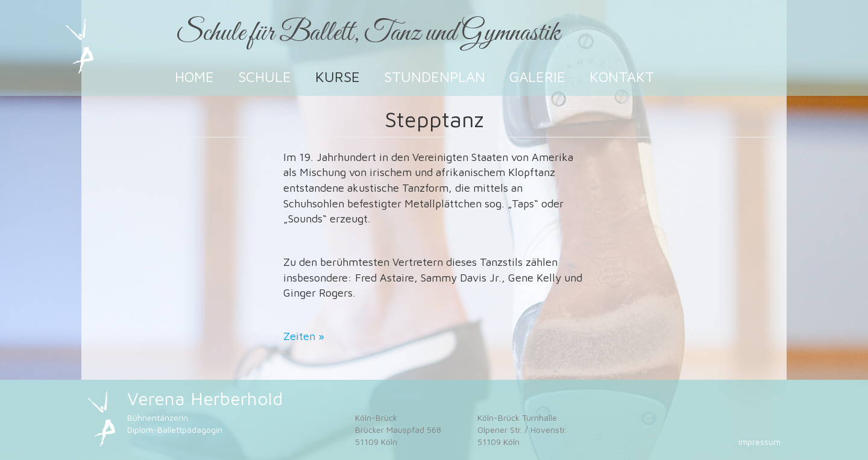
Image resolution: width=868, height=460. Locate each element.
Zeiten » (304, 336)
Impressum (759, 442)
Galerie (537, 77)
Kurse (338, 77)
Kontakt (622, 77)
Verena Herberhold (205, 398)
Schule (265, 77)
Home (194, 77)
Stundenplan (435, 77)
